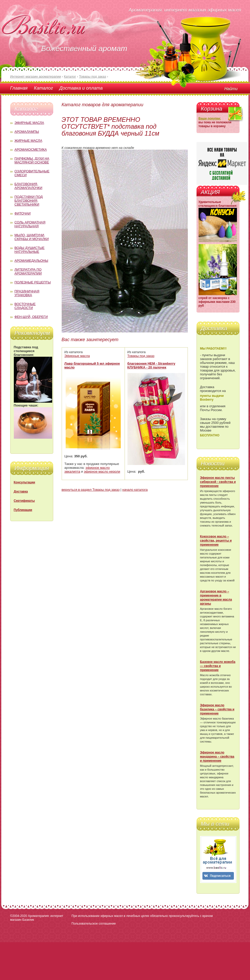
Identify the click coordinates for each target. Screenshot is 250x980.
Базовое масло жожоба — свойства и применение (218, 666)
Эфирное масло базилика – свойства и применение (217, 709)
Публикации (23, 510)
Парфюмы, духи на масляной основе (32, 160)
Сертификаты (24, 501)
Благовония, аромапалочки (29, 186)
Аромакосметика (31, 150)
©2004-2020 (19, 916)
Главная (19, 88)
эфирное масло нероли (102, 471)
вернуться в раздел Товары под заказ (91, 490)
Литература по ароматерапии (28, 271)
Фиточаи (23, 213)
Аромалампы (27, 132)
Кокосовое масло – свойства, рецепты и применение (216, 541)
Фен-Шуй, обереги (31, 317)
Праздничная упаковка (27, 293)
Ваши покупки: (210, 118)
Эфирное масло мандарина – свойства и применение (217, 757)
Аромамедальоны (31, 261)
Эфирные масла (29, 123)
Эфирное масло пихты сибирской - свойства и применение (218, 482)
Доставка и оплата (81, 88)
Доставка (21, 492)
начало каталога (135, 490)
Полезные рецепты (33, 282)
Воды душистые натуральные (30, 250)
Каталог (44, 88)
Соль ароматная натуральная (30, 224)
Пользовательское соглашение (94, 924)
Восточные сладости (25, 306)
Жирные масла (29, 141)
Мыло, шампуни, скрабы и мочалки (32, 237)
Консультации (25, 482)
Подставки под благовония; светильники (29, 201)
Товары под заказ (141, 356)
